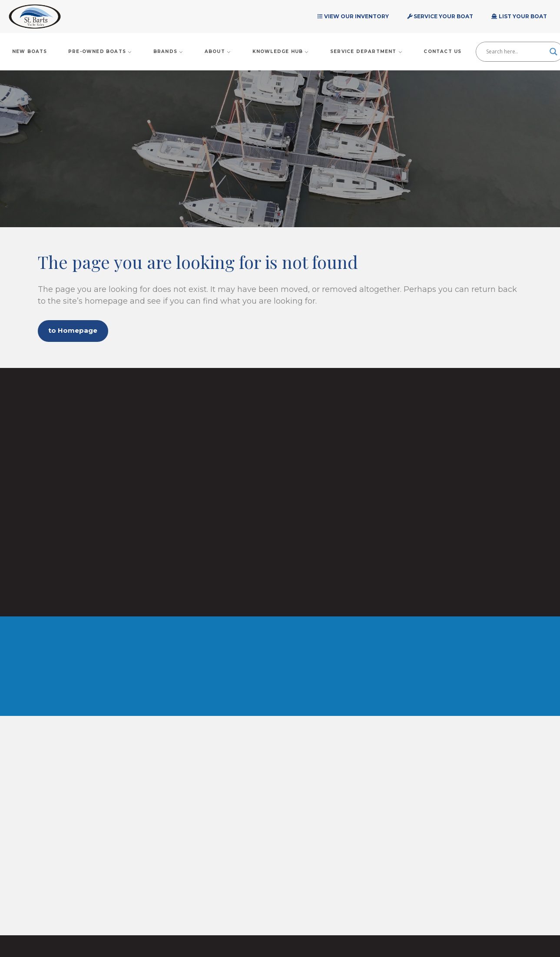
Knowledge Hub (281, 51)
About (218, 51)
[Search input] (516, 52)
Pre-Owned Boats (100, 51)
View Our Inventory (353, 16)
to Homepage (77, 332)
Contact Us (442, 51)
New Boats (30, 51)
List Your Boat (519, 16)
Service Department (366, 51)
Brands (169, 51)
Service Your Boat (440, 16)
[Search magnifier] (553, 52)
